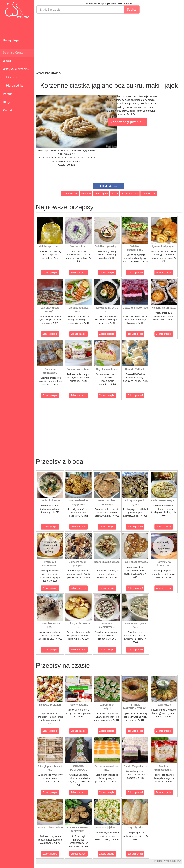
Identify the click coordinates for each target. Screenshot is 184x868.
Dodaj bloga (11, 40)
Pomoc (8, 94)
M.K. (180, 861)
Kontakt (8, 110)
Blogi (6, 102)
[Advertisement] (109, 42)
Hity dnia (10, 77)
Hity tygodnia (13, 86)
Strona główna (13, 53)
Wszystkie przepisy (16, 69)
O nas (7, 61)
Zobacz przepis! (50, 272)
